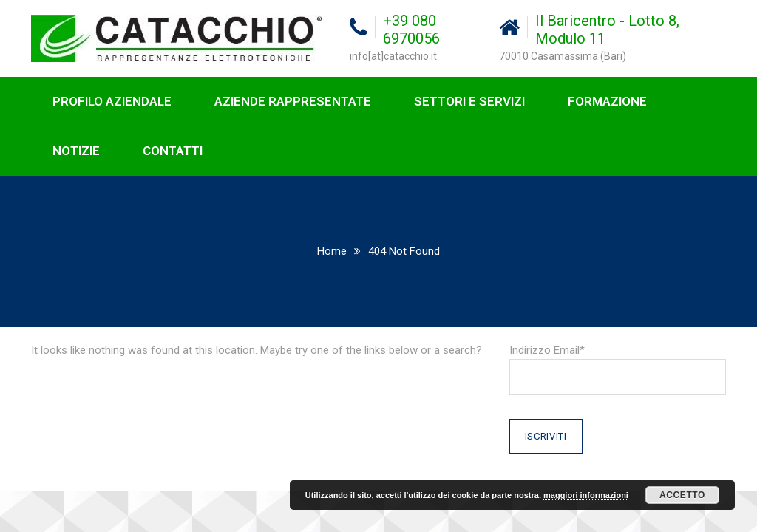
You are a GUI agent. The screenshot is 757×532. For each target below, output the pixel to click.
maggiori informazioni (586, 495)
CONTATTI (173, 151)
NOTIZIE (76, 151)
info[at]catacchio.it (393, 56)
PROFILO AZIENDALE (112, 101)
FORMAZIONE (607, 101)
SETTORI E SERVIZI (469, 101)
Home (332, 251)
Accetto (682, 495)
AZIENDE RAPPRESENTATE (293, 101)
